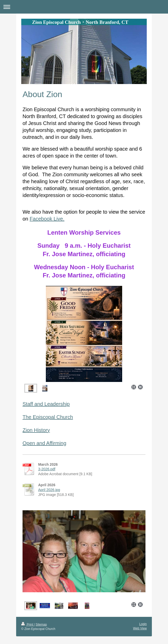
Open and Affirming (44, 443)
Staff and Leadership (46, 404)
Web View (140, 628)
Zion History (36, 430)
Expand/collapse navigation (84, 7)
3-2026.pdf (47, 469)
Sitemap (41, 625)
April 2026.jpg (49, 490)
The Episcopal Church (48, 417)
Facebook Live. (47, 219)
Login (143, 624)
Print (28, 625)
